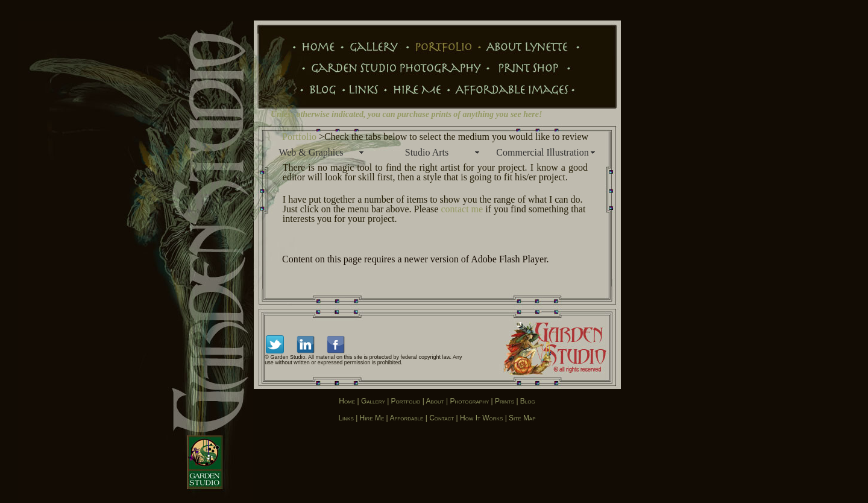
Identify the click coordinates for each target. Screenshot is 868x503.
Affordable (407, 418)
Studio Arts (427, 152)
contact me (462, 209)
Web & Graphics (311, 152)
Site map (522, 418)
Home (347, 401)
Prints (504, 401)
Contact (442, 418)
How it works (481, 418)
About (435, 401)
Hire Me (372, 418)
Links (346, 418)
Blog (528, 401)
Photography (469, 401)
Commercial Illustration (542, 152)
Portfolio (299, 137)
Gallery (373, 401)
